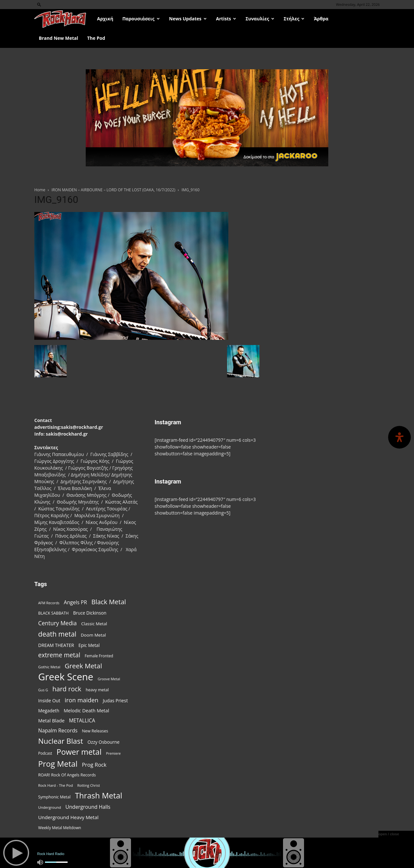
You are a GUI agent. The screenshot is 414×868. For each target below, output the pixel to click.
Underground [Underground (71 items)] (50, 807)
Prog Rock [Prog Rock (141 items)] (94, 765)
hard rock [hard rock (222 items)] (67, 689)
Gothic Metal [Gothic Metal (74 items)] (49, 667)
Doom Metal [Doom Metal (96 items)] (93, 635)
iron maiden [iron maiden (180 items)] (82, 700)
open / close (389, 834)
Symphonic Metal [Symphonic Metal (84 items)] (54, 797)
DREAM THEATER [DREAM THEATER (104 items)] (56, 645)
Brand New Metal (58, 38)
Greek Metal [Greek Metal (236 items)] (83, 666)
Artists (226, 19)
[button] (39, 4)
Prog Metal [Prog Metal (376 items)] (58, 764)
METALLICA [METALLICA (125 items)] (82, 721)
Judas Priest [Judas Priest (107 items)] (115, 701)
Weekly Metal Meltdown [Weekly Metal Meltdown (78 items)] (60, 828)
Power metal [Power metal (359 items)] (79, 752)
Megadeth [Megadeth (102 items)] (49, 711)
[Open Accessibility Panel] (399, 437)
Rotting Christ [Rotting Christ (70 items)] (89, 785)
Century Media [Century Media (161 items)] (57, 623)
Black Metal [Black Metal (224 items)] (109, 602)
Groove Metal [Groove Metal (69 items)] (109, 679)
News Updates (188, 19)
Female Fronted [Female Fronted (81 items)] (99, 656)
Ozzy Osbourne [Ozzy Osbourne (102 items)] (103, 742)
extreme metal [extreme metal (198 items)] (59, 655)
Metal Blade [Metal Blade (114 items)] (51, 720)
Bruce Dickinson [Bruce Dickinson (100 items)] (90, 613)
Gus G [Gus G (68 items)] (43, 690)
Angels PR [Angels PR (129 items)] (75, 602)
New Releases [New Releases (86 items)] (95, 731)
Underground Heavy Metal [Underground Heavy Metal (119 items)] (68, 817)
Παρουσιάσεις (141, 19)
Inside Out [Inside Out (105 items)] (49, 701)
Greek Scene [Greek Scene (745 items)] (66, 677)
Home (40, 190)
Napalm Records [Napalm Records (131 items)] (58, 731)
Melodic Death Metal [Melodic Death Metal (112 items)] (86, 710)
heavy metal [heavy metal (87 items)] (97, 690)
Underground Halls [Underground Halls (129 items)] (88, 807)
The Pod (96, 38)
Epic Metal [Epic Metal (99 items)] (89, 645)
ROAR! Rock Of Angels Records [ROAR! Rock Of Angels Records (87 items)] (67, 775)
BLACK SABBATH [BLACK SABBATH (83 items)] (53, 613)
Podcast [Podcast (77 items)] (45, 753)
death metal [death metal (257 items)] (57, 634)
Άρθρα (321, 19)
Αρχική (105, 19)
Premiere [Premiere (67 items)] (114, 753)
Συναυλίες (260, 19)
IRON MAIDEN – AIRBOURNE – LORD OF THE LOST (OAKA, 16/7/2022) (113, 190)
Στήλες (294, 19)
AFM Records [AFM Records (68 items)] (49, 603)
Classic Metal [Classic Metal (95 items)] (94, 624)
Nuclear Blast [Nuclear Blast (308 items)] (61, 741)
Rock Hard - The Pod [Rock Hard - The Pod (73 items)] (55, 785)
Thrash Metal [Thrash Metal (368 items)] (99, 795)
